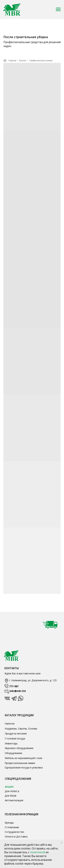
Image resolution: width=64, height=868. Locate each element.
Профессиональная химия (20, 763)
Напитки (10, 724)
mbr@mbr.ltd (17, 691)
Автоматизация (14, 800)
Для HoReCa (12, 791)
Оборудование (13, 753)
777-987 (14, 686)
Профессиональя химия (41, 61)
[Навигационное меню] (58, 9)
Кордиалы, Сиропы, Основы (21, 729)
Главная (10, 61)
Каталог (23, 61)
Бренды (9, 823)
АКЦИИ (9, 787)
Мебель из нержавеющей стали (23, 758)
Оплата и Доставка (16, 836)
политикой (38, 852)
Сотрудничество (15, 832)
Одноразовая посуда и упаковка (24, 767)
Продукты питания (16, 733)
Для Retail (10, 796)
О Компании (12, 827)
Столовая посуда (15, 738)
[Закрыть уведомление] (61, 843)
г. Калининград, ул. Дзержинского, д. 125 (33, 680)
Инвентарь (11, 743)
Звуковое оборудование (19, 748)
